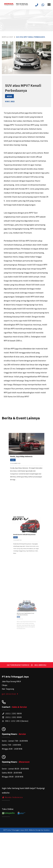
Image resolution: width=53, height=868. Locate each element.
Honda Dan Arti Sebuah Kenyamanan (25, 536)
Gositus (47, 830)
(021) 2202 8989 (12, 717)
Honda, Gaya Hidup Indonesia (23, 458)
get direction (10, 694)
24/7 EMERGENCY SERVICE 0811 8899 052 (26, 665)
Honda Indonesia (12, 797)
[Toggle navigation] (50, 6)
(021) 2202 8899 (12, 714)
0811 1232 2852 (11, 721)
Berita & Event (7, 37)
